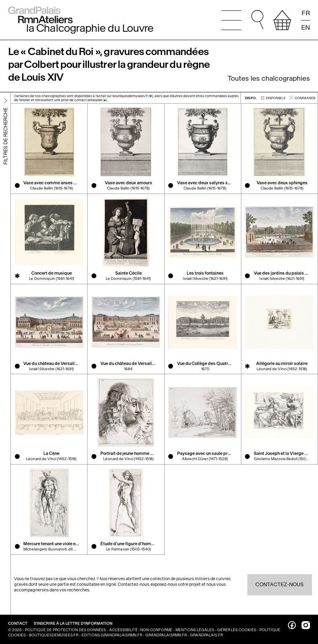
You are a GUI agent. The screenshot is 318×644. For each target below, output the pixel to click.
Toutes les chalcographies (269, 78)
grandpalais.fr (206, 635)
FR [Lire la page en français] (306, 13)
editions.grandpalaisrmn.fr (112, 635)
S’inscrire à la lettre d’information (73, 624)
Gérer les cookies (237, 630)
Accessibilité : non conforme (141, 630)
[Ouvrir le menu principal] (231, 20)
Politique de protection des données (65, 630)
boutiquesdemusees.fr (54, 635)
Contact (18, 624)
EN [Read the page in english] (306, 27)
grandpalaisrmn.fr (166, 635)
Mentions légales (195, 630)
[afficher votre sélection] (282, 20)
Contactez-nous (279, 584)
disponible (273, 98)
